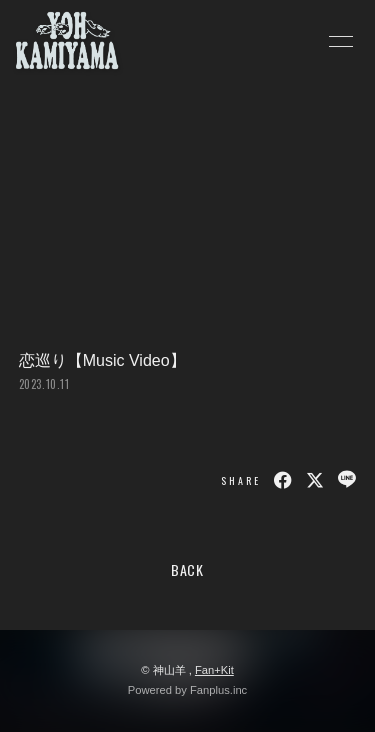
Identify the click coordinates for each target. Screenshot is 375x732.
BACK (187, 569)
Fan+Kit (214, 670)
